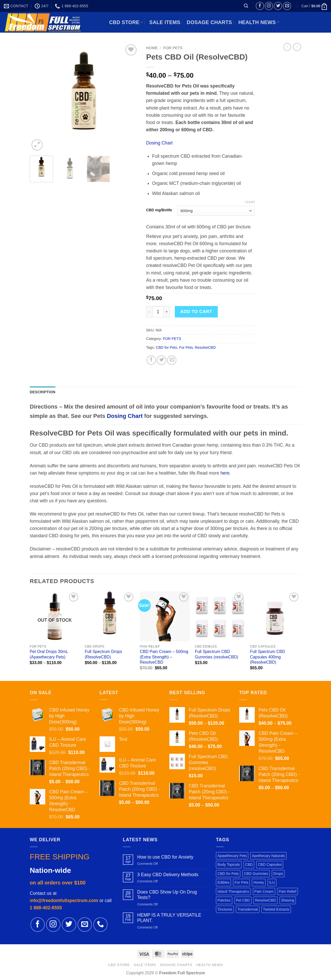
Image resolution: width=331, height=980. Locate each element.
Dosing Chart (159, 143)
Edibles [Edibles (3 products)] (223, 882)
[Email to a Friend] (172, 360)
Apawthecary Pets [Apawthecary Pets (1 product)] (232, 856)
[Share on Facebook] (151, 360)
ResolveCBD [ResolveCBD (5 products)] (265, 900)
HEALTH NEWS (259, 22)
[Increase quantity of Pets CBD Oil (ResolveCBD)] (167, 312)
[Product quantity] (158, 312)
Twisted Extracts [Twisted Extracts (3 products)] (276, 909)
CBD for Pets (167, 347)
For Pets (186, 347)
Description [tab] (43, 392)
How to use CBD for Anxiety (165, 857)
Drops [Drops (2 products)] (278, 874)
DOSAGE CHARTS (209, 22)
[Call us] (100, 924)
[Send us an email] (287, 6)
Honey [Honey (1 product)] (259, 882)
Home (152, 48)
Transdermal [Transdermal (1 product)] (248, 909)
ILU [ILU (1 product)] (272, 882)
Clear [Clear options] (250, 202)
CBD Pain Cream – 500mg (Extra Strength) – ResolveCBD (164, 657)
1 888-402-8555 (46, 908)
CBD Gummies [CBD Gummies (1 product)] (256, 874)
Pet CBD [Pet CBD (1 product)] (243, 900)
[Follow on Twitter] (278, 6)
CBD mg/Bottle (159, 210)
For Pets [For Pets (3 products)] (241, 882)
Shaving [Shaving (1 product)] (288, 900)
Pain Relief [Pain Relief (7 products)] (288, 891)
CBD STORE (126, 22)
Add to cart (196, 312)
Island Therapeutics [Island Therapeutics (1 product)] (233, 891)
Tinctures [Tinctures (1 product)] (225, 909)
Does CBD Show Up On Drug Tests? (167, 895)
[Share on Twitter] (161, 360)
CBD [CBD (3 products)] (249, 865)
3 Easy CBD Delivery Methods (168, 875)
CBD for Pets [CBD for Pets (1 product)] (228, 874)
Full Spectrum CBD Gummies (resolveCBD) (217, 654)
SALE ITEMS (165, 22)
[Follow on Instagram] (269, 6)
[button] (246, 6)
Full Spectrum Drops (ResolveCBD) (103, 654)
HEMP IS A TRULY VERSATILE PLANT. (169, 918)
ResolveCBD (205, 347)
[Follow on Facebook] (260, 6)
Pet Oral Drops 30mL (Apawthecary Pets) (49, 654)
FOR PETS (173, 48)
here (225, 473)
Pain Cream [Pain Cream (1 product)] (264, 891)
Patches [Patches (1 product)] (224, 900)
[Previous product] (297, 47)
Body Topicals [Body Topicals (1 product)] (229, 865)
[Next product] (287, 47)
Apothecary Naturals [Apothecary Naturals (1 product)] (268, 856)
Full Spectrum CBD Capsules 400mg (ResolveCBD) (268, 657)
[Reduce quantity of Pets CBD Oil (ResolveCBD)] (149, 312)
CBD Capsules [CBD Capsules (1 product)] (270, 865)
